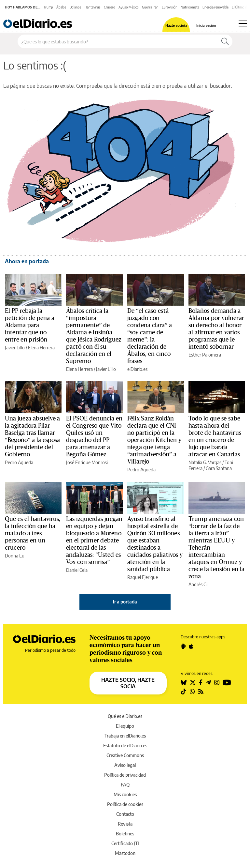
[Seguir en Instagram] (217, 682)
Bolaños (76, 7)
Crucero (110, 7)
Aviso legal (125, 765)
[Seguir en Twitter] (193, 682)
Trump (48, 7)
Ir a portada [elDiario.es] (125, 602)
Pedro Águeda (19, 462)
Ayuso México (129, 7)
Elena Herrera (41, 348)
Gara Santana (219, 468)
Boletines (125, 834)
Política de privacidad (125, 775)
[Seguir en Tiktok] (184, 692)
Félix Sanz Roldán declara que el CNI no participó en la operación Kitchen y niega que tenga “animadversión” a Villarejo (154, 440)
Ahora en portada (27, 261)
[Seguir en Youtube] (227, 682)
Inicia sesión (206, 25)
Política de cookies (125, 804)
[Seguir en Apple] (191, 646)
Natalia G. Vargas (205, 462)
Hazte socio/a (176, 25)
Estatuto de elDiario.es (125, 746)
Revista (125, 824)
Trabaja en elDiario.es (125, 736)
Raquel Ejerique (143, 577)
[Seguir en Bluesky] (184, 682)
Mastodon (125, 853)
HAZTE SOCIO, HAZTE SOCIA (128, 683)
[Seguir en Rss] (201, 692)
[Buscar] (225, 41)
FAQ (125, 785)
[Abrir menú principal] (243, 23)
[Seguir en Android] (183, 646)
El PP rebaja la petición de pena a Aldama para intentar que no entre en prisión (30, 325)
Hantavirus (93, 7)
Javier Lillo (15, 348)
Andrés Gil (198, 584)
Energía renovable (215, 7)
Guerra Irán (150, 7)
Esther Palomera (205, 355)
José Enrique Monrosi (87, 462)
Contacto (125, 814)
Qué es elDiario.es (125, 716)
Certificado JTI (125, 843)
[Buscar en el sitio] (118, 41)
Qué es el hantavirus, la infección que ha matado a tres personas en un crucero (33, 533)
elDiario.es (137, 369)
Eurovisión (170, 7)
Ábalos (61, 7)
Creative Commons (125, 755)
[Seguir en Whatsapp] (192, 692)
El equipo (125, 726)
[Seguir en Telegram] (208, 682)
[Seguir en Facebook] (201, 682)
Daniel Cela (77, 570)
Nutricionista (190, 7)
